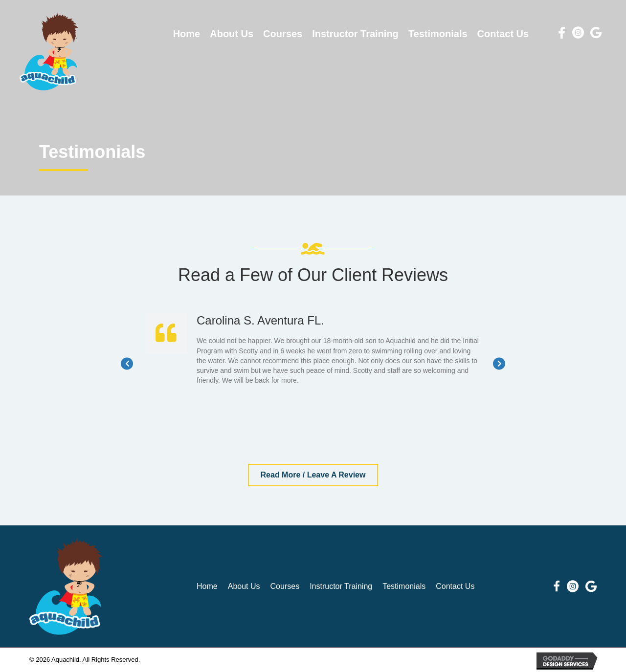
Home (207, 586)
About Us (244, 586)
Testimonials (404, 586)
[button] (313, 475)
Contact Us (455, 586)
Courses (285, 586)
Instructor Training (341, 586)
